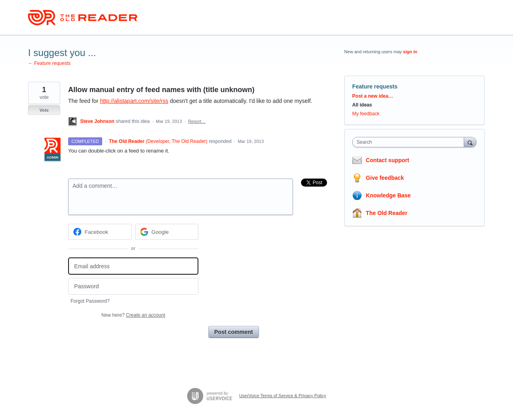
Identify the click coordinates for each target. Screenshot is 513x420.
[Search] (470, 142)
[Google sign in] (167, 232)
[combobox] (410, 142)
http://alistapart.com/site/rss (134, 101)
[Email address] (133, 266)
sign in (410, 52)
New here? (133, 315)
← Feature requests (49, 63)
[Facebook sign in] (100, 232)
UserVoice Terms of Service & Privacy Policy (283, 396)
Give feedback (385, 178)
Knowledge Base (388, 195)
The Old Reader (387, 213)
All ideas (362, 105)
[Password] (133, 286)
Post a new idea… (373, 96)
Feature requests (375, 86)
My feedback (366, 114)
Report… (197, 121)
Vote (44, 110)
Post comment (234, 332)
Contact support (388, 160)
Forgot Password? (90, 301)
